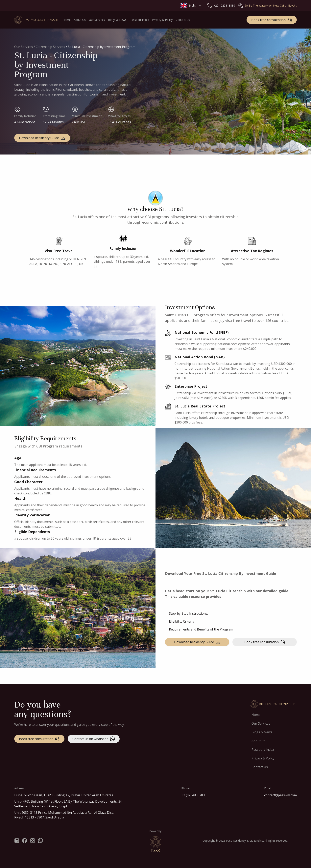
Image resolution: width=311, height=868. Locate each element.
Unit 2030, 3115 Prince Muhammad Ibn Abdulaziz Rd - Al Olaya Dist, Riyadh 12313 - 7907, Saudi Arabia (64, 815)
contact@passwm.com (280, 795)
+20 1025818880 (224, 5)
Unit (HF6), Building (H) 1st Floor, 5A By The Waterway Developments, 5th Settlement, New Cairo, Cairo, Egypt (69, 804)
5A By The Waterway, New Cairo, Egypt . (271, 5)
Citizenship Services (50, 47)
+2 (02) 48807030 (194, 795)
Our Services (24, 47)
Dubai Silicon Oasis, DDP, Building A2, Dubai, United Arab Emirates (64, 795)
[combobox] (191, 6)
